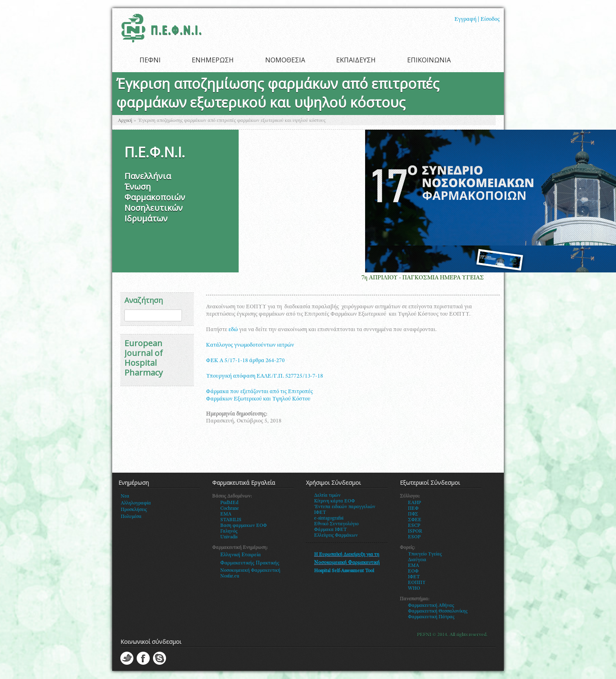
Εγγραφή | (467, 20)
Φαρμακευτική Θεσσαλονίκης (438, 611)
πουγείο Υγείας (427, 554)
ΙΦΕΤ (414, 577)
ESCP (414, 526)
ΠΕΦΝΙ (150, 60)
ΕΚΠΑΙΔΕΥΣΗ (356, 60)
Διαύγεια (417, 560)
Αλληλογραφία (136, 503)
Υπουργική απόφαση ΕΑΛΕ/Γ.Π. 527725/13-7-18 (265, 376)
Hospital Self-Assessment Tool (344, 571)
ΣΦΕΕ (415, 520)
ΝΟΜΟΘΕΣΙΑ (285, 60)
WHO (414, 588)
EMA (226, 514)
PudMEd (229, 503)
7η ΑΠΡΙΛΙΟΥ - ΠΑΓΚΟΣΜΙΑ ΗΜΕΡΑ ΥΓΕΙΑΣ (428, 278)
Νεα (125, 496)
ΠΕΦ (413, 509)
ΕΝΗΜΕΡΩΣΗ (213, 60)
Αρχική (125, 121)
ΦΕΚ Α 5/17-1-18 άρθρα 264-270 (245, 361)
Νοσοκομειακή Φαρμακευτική (250, 571)
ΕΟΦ (413, 571)
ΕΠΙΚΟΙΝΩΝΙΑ (429, 60)
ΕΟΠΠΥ (417, 583)
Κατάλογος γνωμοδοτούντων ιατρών (250, 345)
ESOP (414, 537)
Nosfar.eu (230, 576)
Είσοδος (490, 20)
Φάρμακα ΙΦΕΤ (330, 530)
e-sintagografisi (329, 518)
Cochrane (230, 509)
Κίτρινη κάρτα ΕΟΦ (335, 501)
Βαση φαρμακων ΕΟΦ (244, 526)
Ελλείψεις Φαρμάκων (336, 535)
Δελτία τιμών (327, 495)
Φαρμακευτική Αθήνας (431, 606)
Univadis (229, 537)
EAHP (414, 503)
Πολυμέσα (131, 517)
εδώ (233, 330)
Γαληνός (229, 531)
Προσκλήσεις (134, 510)
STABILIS (231, 520)
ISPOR (415, 531)
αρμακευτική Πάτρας (433, 617)
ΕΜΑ (413, 566)
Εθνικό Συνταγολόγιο (336, 524)
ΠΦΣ (413, 514)
